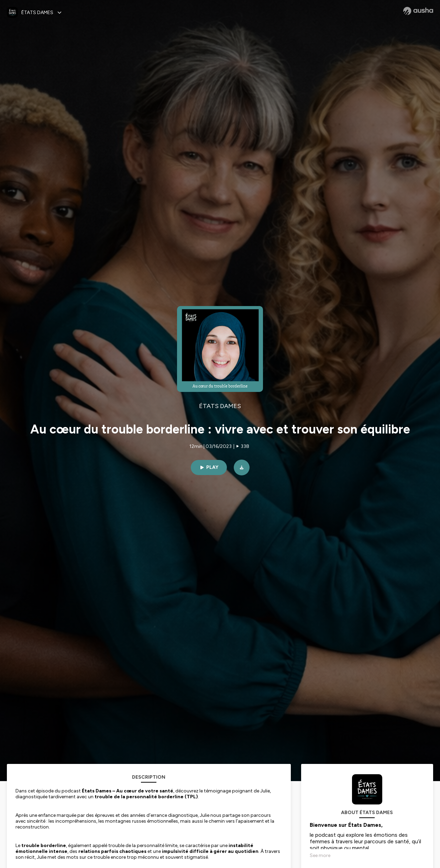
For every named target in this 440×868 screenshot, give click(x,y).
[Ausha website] (418, 11)
